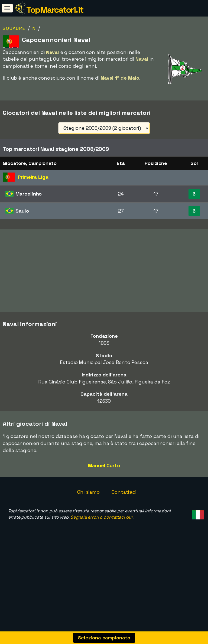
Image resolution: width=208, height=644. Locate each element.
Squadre (14, 28)
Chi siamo (88, 516)
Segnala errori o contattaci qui (101, 541)
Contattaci (124, 516)
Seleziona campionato (104, 638)
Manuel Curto (104, 489)
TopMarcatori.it (55, 10)
